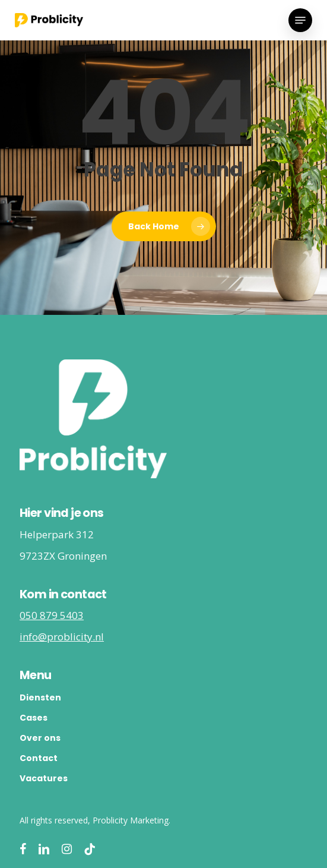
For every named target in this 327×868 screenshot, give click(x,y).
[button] (300, 20)
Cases (34, 718)
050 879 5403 (52, 615)
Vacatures (44, 778)
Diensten (40, 697)
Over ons (40, 738)
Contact (39, 758)
